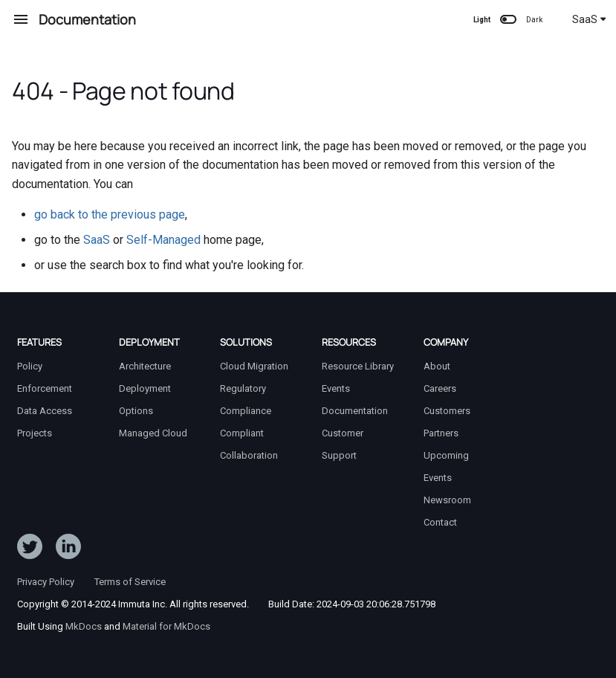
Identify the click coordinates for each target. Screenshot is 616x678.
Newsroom (447, 500)
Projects (35, 433)
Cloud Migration (254, 366)
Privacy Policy (46, 582)
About (437, 366)
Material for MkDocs (166, 626)
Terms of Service (130, 582)
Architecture (145, 366)
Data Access (45, 411)
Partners (441, 433)
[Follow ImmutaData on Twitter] (30, 549)
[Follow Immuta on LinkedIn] (68, 549)
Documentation (355, 411)
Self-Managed (163, 240)
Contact (440, 522)
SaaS (589, 19)
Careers (440, 388)
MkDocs (84, 626)
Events (336, 388)
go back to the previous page (110, 214)
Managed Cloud (153, 433)
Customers (447, 411)
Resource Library (358, 366)
